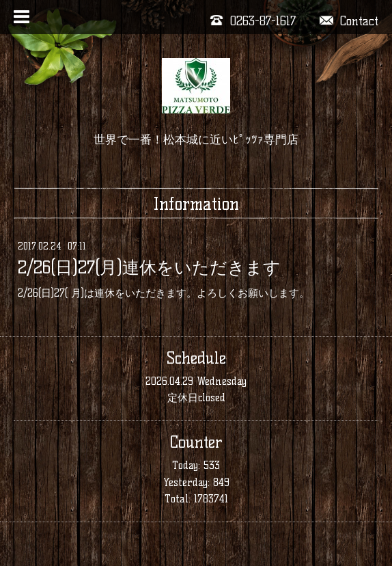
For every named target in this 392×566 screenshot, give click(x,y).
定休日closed (196, 397)
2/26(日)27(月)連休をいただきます (149, 267)
